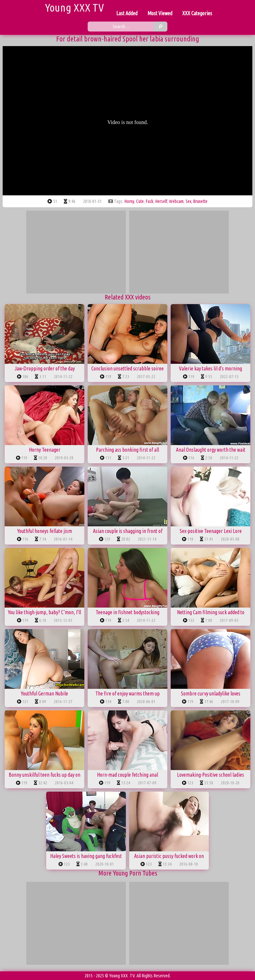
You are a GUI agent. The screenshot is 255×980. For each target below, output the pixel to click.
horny (129, 201)
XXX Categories (197, 13)
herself (161, 201)
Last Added (127, 13)
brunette (200, 201)
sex (188, 201)
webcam (176, 201)
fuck (150, 201)
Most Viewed (160, 13)
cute (140, 201)
